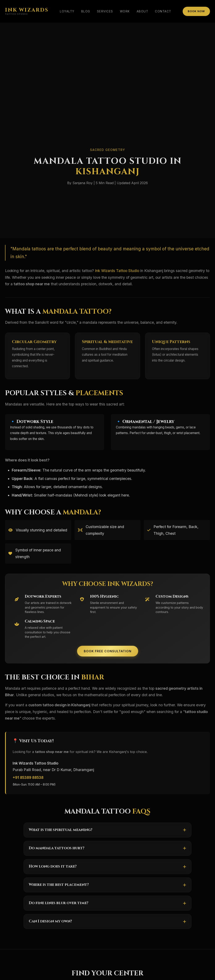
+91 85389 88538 (28, 777)
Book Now (196, 11)
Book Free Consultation (108, 651)
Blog (86, 11)
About (143, 11)
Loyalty (67, 11)
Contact (163, 11)
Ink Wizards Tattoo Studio (117, 271)
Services (105, 11)
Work (125, 11)
